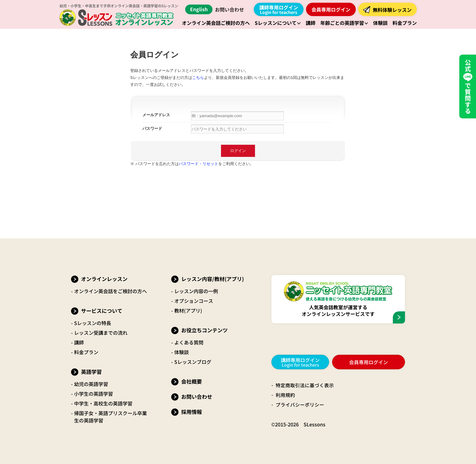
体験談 (182, 352)
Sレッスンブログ (193, 362)
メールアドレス (156, 115)
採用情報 (192, 412)
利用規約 (285, 395)
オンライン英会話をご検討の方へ (110, 291)
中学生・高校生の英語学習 (103, 403)
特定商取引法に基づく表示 (305, 385)
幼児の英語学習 (91, 384)
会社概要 (192, 381)
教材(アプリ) (188, 310)
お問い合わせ (229, 9)
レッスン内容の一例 (196, 291)
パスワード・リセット (199, 164)
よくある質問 (189, 342)
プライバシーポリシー (300, 405)
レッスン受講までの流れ (101, 333)
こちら (198, 78)
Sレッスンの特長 (93, 323)
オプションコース (194, 301)
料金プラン (86, 352)
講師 (79, 342)
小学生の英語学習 (93, 394)
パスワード (152, 129)
